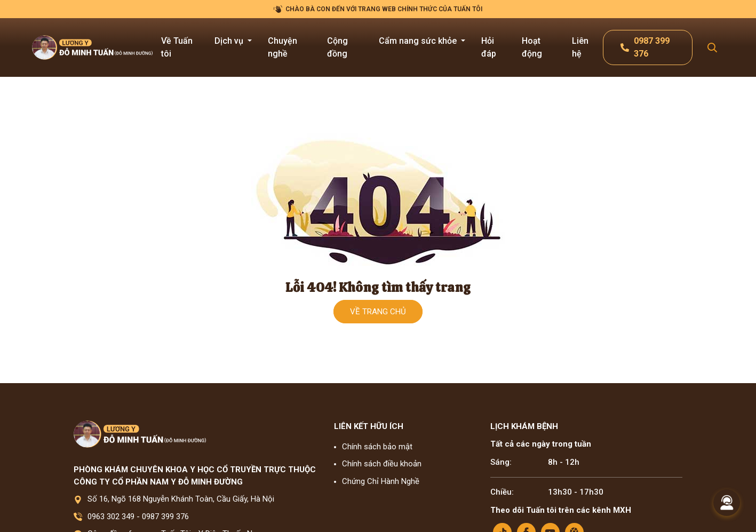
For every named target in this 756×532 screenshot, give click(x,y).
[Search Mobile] (712, 48)
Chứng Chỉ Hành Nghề (381, 481)
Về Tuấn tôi (177, 47)
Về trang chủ (378, 312)
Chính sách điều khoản (382, 464)
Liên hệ (580, 47)
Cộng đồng (337, 47)
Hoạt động (532, 47)
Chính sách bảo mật (377, 447)
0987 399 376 (165, 517)
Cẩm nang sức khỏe (419, 41)
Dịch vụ (230, 41)
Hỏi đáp (489, 47)
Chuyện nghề (282, 47)
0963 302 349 (111, 517)
